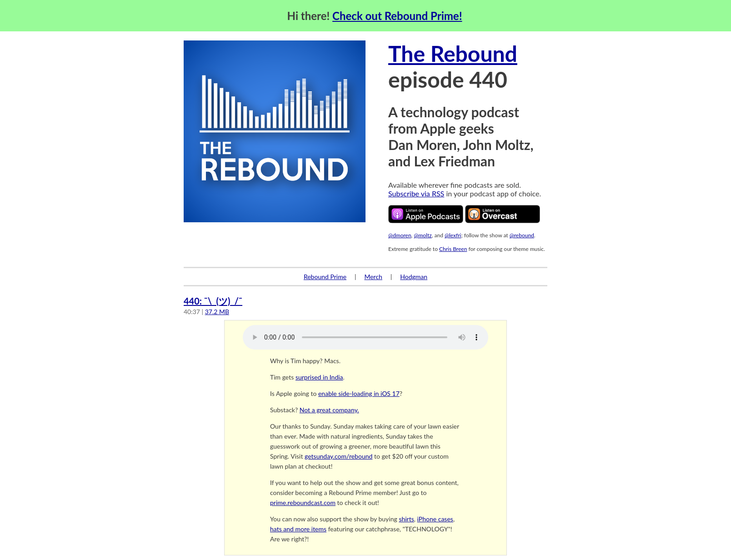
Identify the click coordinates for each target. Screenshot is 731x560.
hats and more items (298, 529)
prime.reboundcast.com (303, 502)
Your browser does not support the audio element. (365, 337)
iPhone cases (435, 519)
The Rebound (453, 53)
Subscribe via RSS (416, 193)
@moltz (423, 235)
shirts (406, 519)
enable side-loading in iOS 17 (359, 393)
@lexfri (453, 235)
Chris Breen (453, 249)
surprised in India (319, 377)
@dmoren (400, 235)
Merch (373, 277)
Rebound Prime (325, 277)
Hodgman (414, 277)
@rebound (522, 235)
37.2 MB (217, 312)
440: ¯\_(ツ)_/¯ (213, 301)
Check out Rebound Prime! (397, 16)
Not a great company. (329, 410)
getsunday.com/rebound (338, 456)
